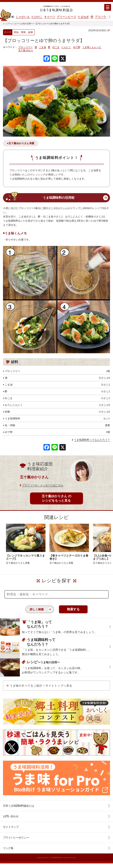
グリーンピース (67, 17)
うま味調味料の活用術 (59, 198)
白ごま (56, 47)
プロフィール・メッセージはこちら (43, 485)
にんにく (66, 47)
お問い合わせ (11, 816)
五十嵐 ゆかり (26, 50)
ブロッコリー (25, 47)
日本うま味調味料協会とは (18, 806)
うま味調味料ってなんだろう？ (92, 440)
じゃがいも (23, 17)
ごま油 (42, 47)
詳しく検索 (37, 609)
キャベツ (50, 17)
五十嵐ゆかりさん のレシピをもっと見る (56, 498)
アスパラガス (103, 17)
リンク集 (8, 848)
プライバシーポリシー (16, 838)
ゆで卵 (77, 47)
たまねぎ (83, 17)
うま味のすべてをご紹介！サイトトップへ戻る (41, 686)
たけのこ (37, 17)
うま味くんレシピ (92, 47)
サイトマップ (11, 827)
